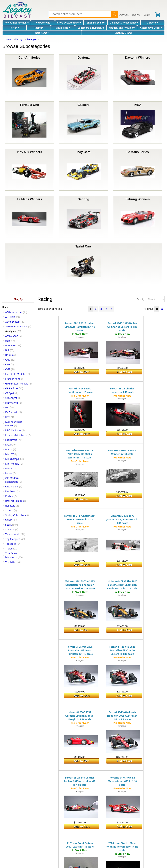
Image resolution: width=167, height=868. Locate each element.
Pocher (9, 496)
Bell (7, 350)
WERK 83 (10, 562)
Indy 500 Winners (29, 170)
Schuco (9, 510)
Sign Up (136, 15)
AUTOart (10, 317)
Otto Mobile (12, 486)
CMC (8, 360)
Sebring (84, 217)
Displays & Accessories (124, 23)
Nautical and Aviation (122, 28)
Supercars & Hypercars (91, 28)
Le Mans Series (138, 170)
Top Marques (13, 539)
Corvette (153, 23)
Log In (147, 15)
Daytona (84, 75)
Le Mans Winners (29, 217)
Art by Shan (12, 336)
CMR (8, 369)
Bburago (10, 345)
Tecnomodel (12, 534)
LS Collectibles (13, 430)
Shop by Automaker (69, 23)
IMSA (138, 122)
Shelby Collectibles (16, 515)
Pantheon (11, 491)
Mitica (9, 468)
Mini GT (10, 454)
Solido (9, 520)
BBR (8, 341)
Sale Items (42, 33)
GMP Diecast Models (17, 384)
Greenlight (11, 398)
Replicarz (10, 506)
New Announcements (17, 23)
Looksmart (11, 440)
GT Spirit (10, 393)
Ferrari (14, 28)
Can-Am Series (29, 75)
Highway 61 (12, 403)
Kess (8, 417)
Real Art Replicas (14, 501)
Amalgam (32, 39)
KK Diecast (11, 412)
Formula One (29, 122)
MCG (8, 445)
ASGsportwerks (14, 312)
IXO (7, 407)
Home (8, 39)
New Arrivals (43, 23)
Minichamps (12, 459)
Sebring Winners (138, 217)
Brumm (9, 355)
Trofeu (9, 549)
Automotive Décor (151, 28)
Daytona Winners (138, 75)
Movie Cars (63, 28)
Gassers (84, 122)
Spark (8, 525)
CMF (8, 364)
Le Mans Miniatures (16, 435)
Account (124, 15)
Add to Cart (82, 372)
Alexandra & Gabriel (16, 326)
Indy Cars (84, 170)
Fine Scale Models (15, 374)
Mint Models (12, 464)
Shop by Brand (123, 33)
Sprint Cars (84, 264)
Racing (39, 28)
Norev (9, 473)
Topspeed (11, 544)
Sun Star (10, 529)
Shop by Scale (96, 23)
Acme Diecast (13, 322)
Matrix (9, 449)
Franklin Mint (13, 379)
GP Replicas (12, 388)
